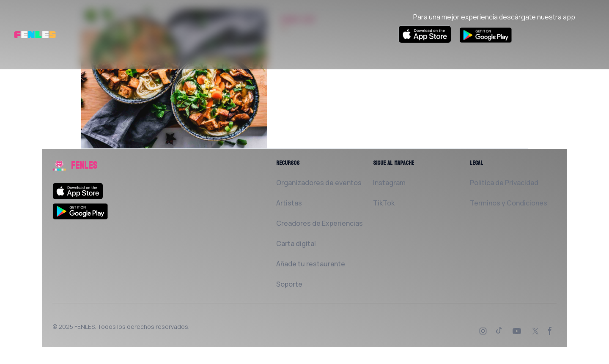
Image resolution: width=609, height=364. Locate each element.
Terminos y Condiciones (509, 203)
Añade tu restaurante (311, 264)
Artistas (289, 203)
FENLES (85, 327)
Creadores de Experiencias (320, 223)
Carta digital (296, 244)
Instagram (389, 183)
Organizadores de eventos (319, 183)
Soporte (289, 284)
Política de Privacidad (504, 183)
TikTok (384, 203)
